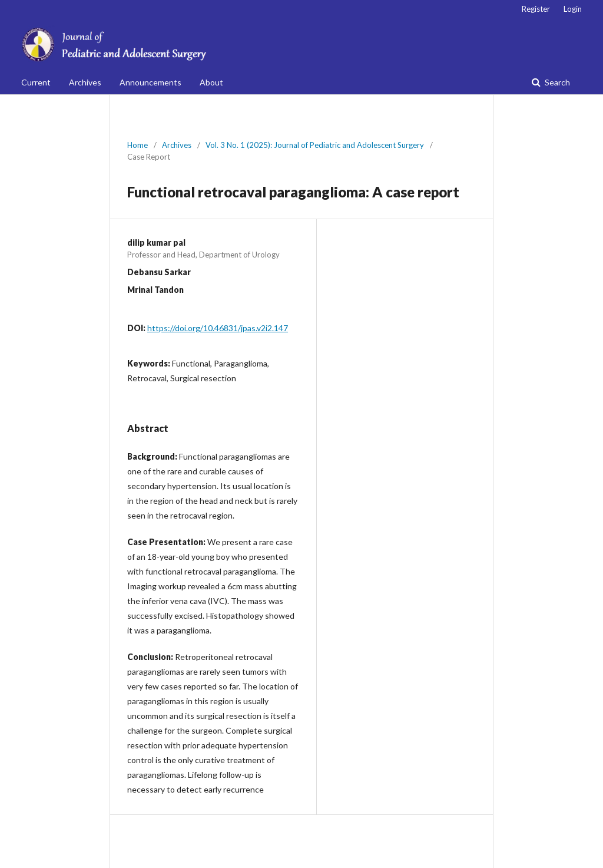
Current (36, 82)
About (211, 82)
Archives (85, 82)
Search (556, 82)
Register (536, 9)
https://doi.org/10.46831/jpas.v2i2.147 (218, 328)
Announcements (150, 82)
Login (573, 9)
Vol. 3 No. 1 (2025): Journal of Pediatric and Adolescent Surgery (315, 145)
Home (138, 145)
